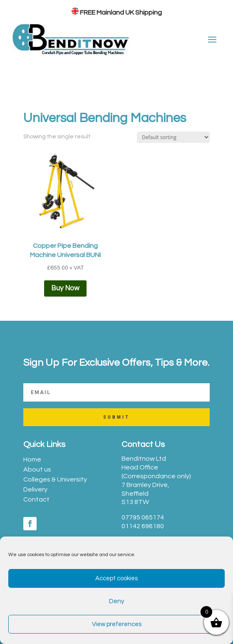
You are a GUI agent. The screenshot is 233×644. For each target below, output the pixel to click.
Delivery (35, 489)
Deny (116, 601)
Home (32, 459)
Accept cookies (116, 578)
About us (37, 469)
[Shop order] (173, 137)
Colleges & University (55, 479)
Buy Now (65, 288)
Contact (36, 499)
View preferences (117, 624)
